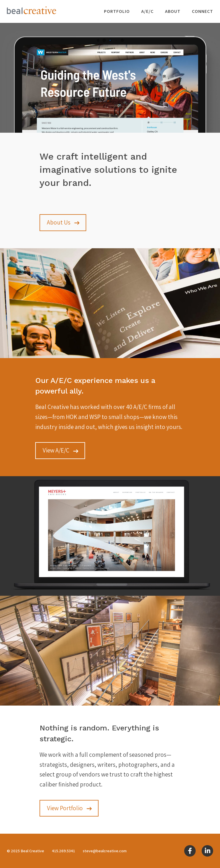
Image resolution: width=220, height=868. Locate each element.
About (173, 11)
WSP (95, 417)
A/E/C (147, 11)
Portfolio (117, 11)
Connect (203, 11)
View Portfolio (65, 808)
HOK (71, 417)
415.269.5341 (63, 851)
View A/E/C (56, 450)
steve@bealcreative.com (105, 851)
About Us (59, 222)
